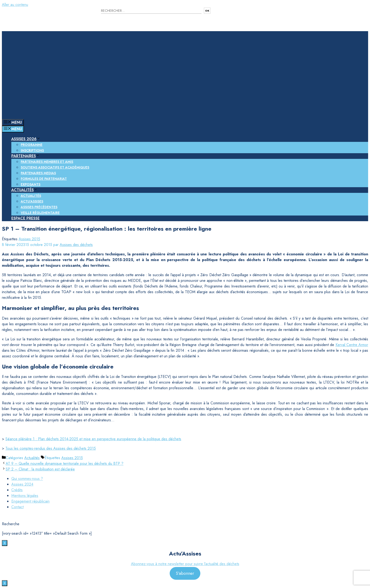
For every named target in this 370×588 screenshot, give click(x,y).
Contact (17, 507)
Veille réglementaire (40, 213)
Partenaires (25, 156)
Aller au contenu (15, 5)
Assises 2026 (26, 139)
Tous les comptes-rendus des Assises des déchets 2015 (51, 448)
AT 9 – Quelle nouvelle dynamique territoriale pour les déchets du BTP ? (65, 463)
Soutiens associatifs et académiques (55, 167)
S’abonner (185, 573)
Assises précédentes (39, 207)
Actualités (24, 190)
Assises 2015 (29, 239)
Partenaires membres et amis (47, 162)
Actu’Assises (32, 201)
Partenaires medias (38, 173)
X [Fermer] (5, 543)
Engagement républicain (30, 501)
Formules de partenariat (44, 179)
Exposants (31, 184)
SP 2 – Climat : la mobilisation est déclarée (40, 469)
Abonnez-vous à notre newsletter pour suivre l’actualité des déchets (185, 564)
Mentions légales (25, 496)
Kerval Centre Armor (352, 345)
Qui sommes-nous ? (27, 479)
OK (207, 11)
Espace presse (25, 218)
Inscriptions (32, 150)
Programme (32, 145)
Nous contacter (236, 14)
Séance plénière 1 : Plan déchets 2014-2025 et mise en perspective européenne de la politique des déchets (93, 439)
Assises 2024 (22, 484)
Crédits (17, 490)
